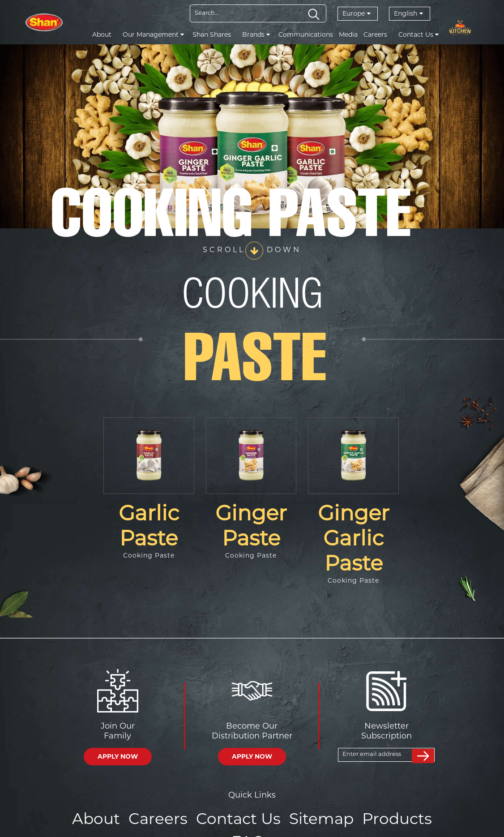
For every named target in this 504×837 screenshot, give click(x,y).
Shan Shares (212, 34)
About (102, 34)
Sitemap (293, 818)
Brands (256, 34)
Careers (375, 34)
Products (362, 818)
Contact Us (419, 34)
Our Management (153, 34)
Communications (306, 34)
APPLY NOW (118, 756)
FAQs (420, 818)
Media (348, 34)
